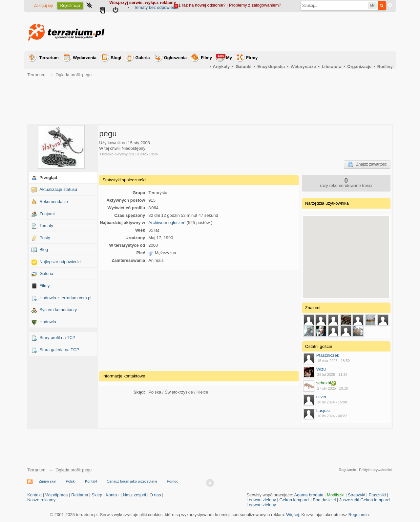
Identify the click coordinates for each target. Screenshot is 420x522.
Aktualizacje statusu (58, 189)
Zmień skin (47, 481)
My (224, 57)
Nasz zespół (134, 495)
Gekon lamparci (294, 500)
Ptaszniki (377, 495)
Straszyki (357, 495)
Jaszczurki (349, 500)
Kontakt (91, 481)
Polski (71, 481)
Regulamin (347, 470)
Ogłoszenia (175, 58)
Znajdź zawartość (367, 164)
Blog (44, 250)
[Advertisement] (273, 32)
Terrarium (49, 58)
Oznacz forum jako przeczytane (132, 481)
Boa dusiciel (324, 500)
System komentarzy (58, 310)
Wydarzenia (85, 58)
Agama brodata (309, 495)
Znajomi (47, 214)
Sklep (97, 495)
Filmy (206, 58)
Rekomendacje (54, 202)
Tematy (46, 226)
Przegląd (48, 178)
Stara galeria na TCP (59, 350)
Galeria (142, 58)
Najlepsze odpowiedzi (60, 262)
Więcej (293, 515)
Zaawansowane (390, 5)
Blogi (116, 58)
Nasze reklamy (41, 500)
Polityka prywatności (375, 470)
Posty (45, 238)
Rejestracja (70, 6)
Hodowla (48, 322)
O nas (155, 495)
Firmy (252, 58)
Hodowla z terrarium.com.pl (65, 298)
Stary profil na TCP (57, 338)
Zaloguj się (43, 6)
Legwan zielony (261, 500)
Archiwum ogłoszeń (167, 223)
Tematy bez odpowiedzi (156, 7)
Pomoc (172, 481)
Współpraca (57, 495)
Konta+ (113, 495)
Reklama (80, 495)
